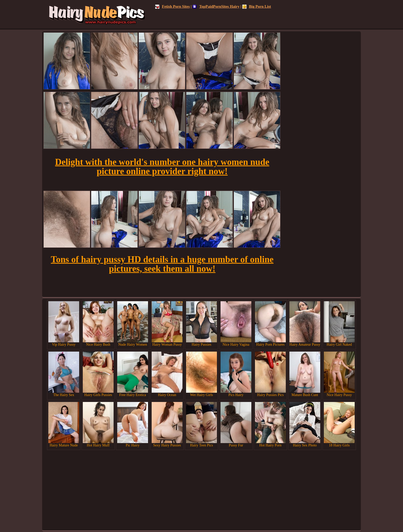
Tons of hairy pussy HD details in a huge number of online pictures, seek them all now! (162, 264)
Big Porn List (257, 6)
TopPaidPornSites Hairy (216, 6)
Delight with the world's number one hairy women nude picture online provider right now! (162, 167)
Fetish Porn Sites (172, 6)
